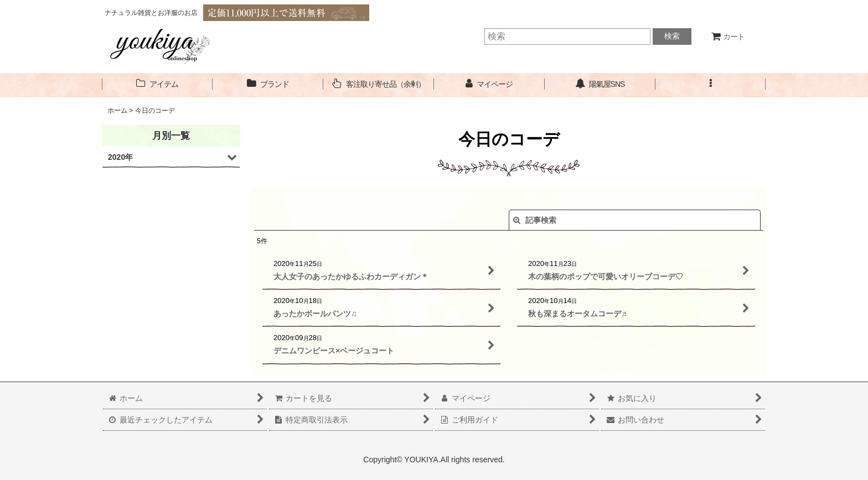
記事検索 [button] (535, 220)
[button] (711, 84)
